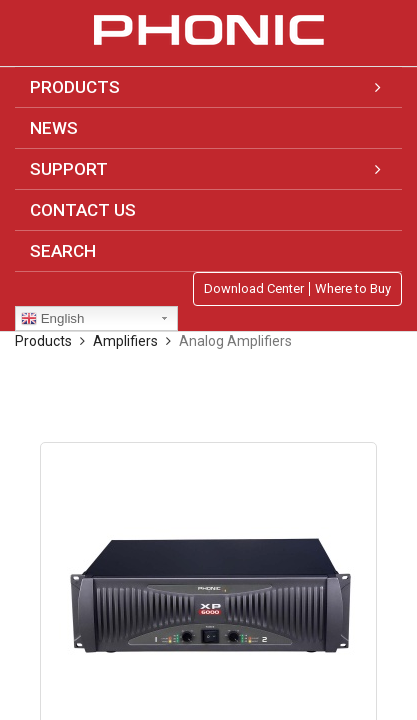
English (52, 319)
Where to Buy (353, 289)
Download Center (254, 289)
